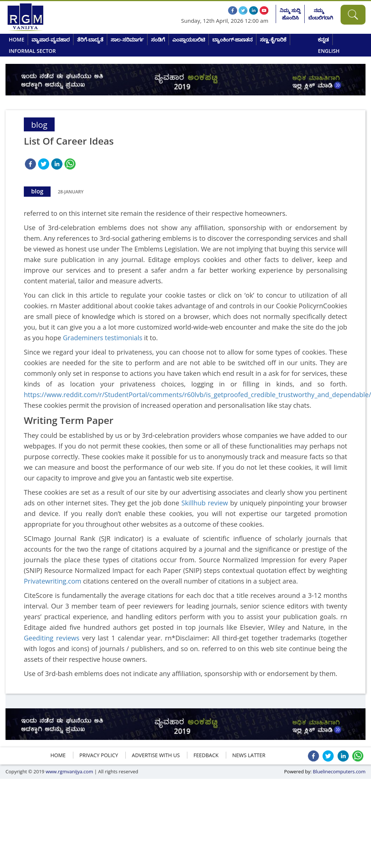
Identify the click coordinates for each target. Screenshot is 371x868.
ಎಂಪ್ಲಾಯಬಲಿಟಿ (189, 39)
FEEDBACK (206, 755)
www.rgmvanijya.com (69, 771)
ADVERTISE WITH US (156, 755)
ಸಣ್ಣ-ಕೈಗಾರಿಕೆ (273, 39)
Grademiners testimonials (102, 338)
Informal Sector (32, 51)
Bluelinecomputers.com (339, 771)
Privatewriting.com (53, 581)
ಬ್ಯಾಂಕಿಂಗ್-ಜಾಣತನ (233, 39)
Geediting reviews (52, 638)
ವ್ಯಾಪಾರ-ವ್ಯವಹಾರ (51, 39)
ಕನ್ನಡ (323, 39)
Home (16, 39)
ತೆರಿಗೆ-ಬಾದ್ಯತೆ (90, 39)
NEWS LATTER (249, 755)
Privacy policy (99, 755)
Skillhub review (205, 503)
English (329, 51)
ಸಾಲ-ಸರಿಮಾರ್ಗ (127, 39)
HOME (58, 755)
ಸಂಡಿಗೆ (158, 39)
